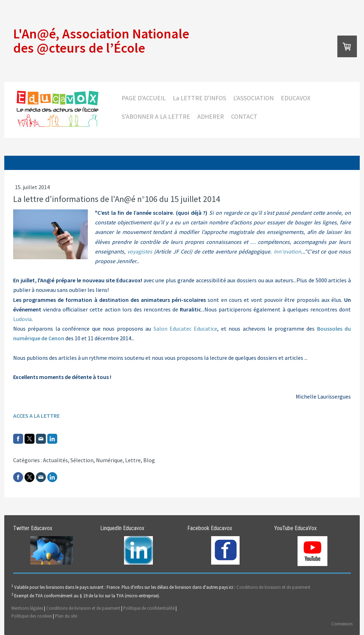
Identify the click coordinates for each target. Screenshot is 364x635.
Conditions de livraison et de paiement (273, 587)
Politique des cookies (32, 616)
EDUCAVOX (296, 98)
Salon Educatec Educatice (186, 329)
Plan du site (66, 616)
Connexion (342, 624)
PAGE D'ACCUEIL (144, 98)
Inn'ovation (287, 251)
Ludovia (22, 319)
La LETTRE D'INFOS (199, 98)
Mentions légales (27, 608)
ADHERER (211, 116)
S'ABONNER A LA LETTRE (156, 116)
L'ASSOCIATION (253, 98)
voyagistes (140, 251)
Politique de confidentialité (149, 608)
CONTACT (244, 116)
